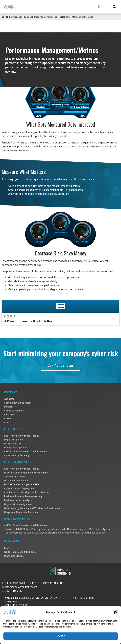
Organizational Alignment (18, 504)
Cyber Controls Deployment (19, 489)
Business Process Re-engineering (23, 496)
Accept (61, 636)
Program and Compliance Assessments (26, 473)
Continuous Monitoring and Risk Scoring (27, 493)
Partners (9, 407)
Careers (9, 419)
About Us (9, 399)
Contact (8, 423)
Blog (7, 548)
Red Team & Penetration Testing (22, 436)
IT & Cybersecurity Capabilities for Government (31, 17)
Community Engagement (18, 403)
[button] (116, 612)
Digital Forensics (13, 440)
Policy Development (15, 448)
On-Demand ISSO (14, 444)
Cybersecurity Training (17, 456)
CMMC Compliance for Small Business (26, 452)
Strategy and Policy (15, 477)
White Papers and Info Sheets (20, 552)
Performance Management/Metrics (24, 485)
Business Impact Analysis (18, 500)
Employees (10, 415)
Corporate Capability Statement (21, 512)
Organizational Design (16, 481)
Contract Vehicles (14, 411)
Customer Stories (14, 556)
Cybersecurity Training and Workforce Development (33, 508)
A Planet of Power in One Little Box (28, 321)
